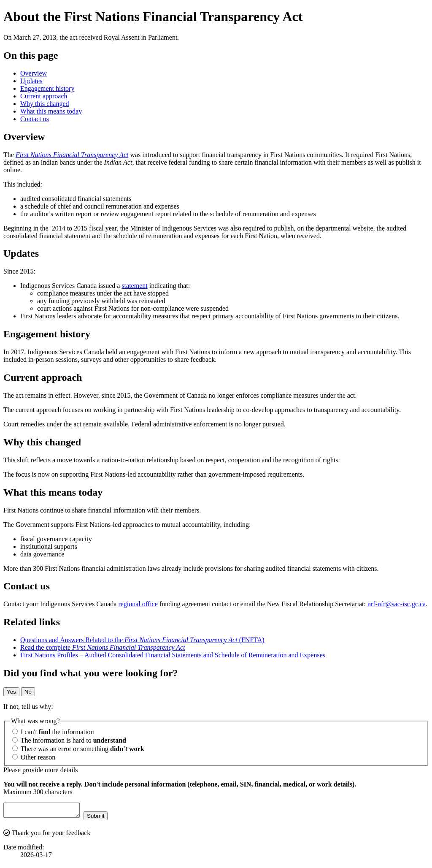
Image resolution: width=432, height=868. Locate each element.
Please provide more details (40, 770)
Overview (34, 73)
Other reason (34, 757)
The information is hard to (69, 740)
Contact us (35, 119)
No (28, 692)
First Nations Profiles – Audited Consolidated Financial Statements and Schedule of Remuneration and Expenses (173, 655)
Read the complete (103, 647)
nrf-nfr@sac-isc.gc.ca (397, 604)
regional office (138, 604)
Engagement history (47, 88)
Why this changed (45, 104)
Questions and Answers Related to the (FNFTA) (142, 640)
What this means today (51, 111)
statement (134, 286)
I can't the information (53, 732)
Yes (11, 692)
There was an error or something (78, 749)
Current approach (44, 96)
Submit (104, 818)
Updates (31, 81)
